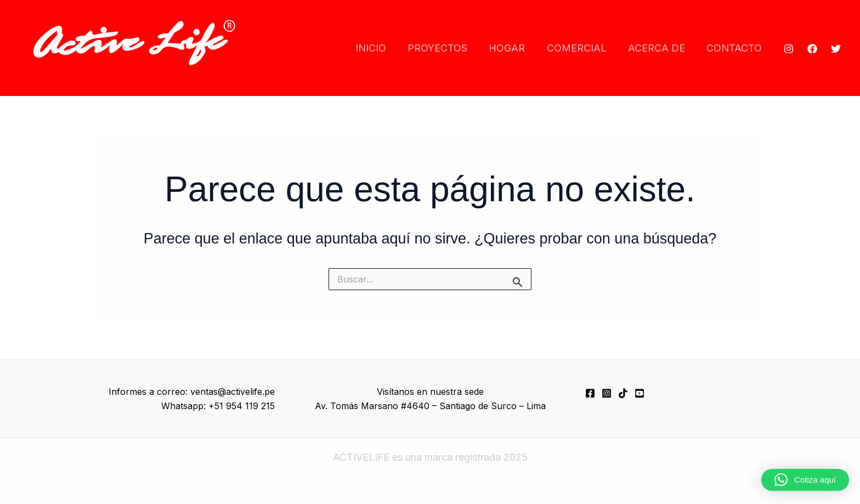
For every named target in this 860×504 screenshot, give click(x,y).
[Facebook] (812, 49)
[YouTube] (640, 393)
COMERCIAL (581, 48)
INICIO (381, 48)
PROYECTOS (446, 48)
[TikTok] (623, 393)
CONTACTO (735, 48)
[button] (805, 480)
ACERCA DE (659, 48)
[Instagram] (789, 49)
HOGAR (513, 48)
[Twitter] (836, 49)
